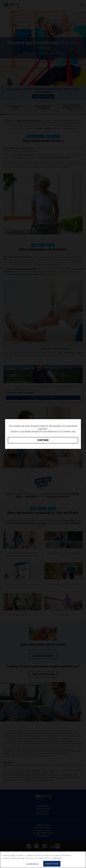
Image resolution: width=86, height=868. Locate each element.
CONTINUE (43, 440)
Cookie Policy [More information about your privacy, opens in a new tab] (57, 861)
